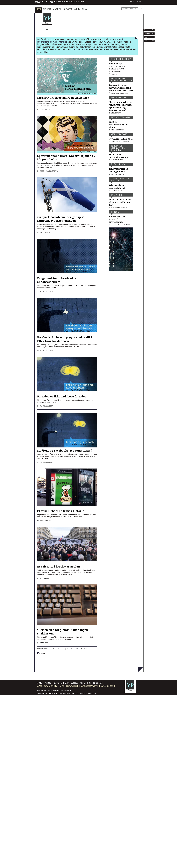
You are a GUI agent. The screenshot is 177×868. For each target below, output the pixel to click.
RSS (146, 41)
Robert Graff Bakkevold (49, 171)
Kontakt (132, 2)
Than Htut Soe (117, 74)
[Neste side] (82, 649)
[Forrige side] (54, 649)
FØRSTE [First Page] (49, 649)
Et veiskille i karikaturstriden (58, 567)
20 (77, 649)
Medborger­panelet (121, 117)
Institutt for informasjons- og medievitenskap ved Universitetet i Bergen (69, 693)
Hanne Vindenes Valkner (121, 225)
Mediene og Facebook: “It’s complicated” (65, 451)
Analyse (57, 9)
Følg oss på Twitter (90, 686)
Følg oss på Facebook (69, 686)
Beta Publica (118, 164)
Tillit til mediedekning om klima (118, 125)
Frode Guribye (117, 72)
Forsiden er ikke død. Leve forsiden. (62, 397)
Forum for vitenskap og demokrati (118, 148)
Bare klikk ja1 (116, 64)
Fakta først (117, 195)
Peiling (115, 212)
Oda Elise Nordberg (119, 66)
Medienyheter (119, 97)
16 (71, 649)
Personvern (98, 683)
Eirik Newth (44, 643)
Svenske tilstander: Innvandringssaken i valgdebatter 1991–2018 (121, 88)
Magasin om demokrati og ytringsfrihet (70, 2)
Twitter (146, 37)
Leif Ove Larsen (80, 49)
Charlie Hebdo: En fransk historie (61, 511)
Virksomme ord (119, 134)
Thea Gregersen (117, 130)
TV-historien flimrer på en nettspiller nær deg (120, 202)
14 (64, 649)
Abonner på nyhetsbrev (47, 686)
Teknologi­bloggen (121, 59)
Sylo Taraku (45, 578)
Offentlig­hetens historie (120, 180)
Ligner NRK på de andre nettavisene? (63, 98)
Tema (85, 9)
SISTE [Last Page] (86, 649)
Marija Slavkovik (118, 69)
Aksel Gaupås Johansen (120, 142)
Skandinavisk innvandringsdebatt (122, 79)
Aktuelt (47, 9)
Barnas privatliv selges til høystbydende (117, 219)
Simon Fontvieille (47, 521)
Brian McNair (45, 232)
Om (137, 2)
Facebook (147, 34)
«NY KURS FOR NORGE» (121, 139)
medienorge (116, 113)
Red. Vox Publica (118, 174)
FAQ (141, 2)
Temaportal (58, 683)
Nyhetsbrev (147, 30)
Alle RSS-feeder (108, 686)
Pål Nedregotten (46, 291)
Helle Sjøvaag (45, 109)
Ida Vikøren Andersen (120, 93)
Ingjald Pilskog (117, 160)
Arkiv (77, 9)
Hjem (38, 9)
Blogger (68, 9)
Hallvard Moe (117, 191)
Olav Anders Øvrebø (119, 208)
